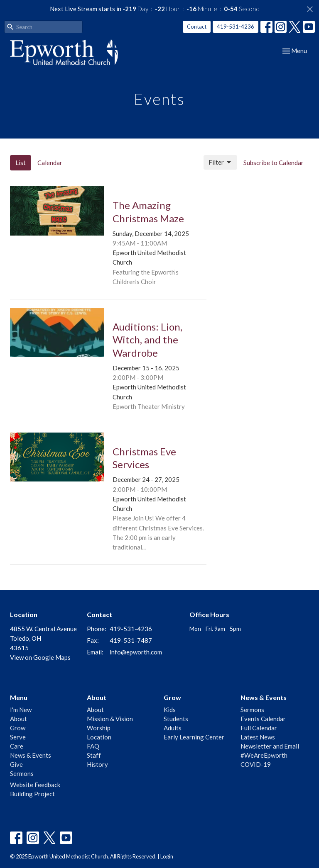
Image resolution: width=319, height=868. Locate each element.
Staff (94, 755)
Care (17, 746)
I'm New (21, 710)
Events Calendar (263, 719)
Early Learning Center (194, 737)
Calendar (50, 163)
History (97, 764)
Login (167, 856)
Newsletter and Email (270, 746)
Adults (173, 728)
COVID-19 (256, 764)
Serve (18, 737)
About (18, 719)
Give (16, 764)
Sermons (22, 773)
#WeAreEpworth (264, 755)
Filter (220, 163)
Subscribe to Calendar (274, 163)
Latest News (258, 737)
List (21, 163)
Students (176, 719)
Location (99, 737)
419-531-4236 (236, 27)
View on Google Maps (40, 657)
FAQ (93, 746)
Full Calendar (259, 728)
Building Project (32, 794)
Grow (18, 728)
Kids (170, 710)
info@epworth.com (136, 652)
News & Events (31, 755)
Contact (197, 27)
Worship (99, 728)
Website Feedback (35, 785)
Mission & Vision (110, 719)
